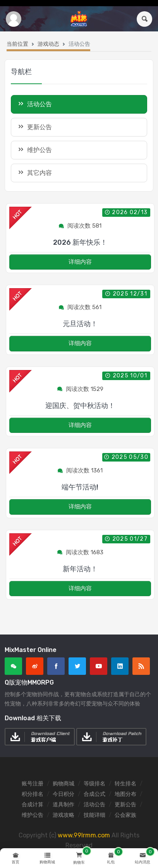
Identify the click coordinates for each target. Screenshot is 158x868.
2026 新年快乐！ (80, 242)
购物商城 (64, 784)
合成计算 (33, 805)
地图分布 (125, 794)
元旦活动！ (80, 324)
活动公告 (94, 805)
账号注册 (33, 784)
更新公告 (34, 127)
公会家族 (125, 815)
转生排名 (125, 784)
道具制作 (64, 805)
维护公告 (34, 150)
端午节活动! (80, 487)
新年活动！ (80, 569)
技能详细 (94, 815)
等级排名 (94, 784)
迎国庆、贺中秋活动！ (80, 406)
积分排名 (33, 794)
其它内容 (34, 172)
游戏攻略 (64, 815)
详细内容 (80, 262)
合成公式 (94, 794)
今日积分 (64, 794)
